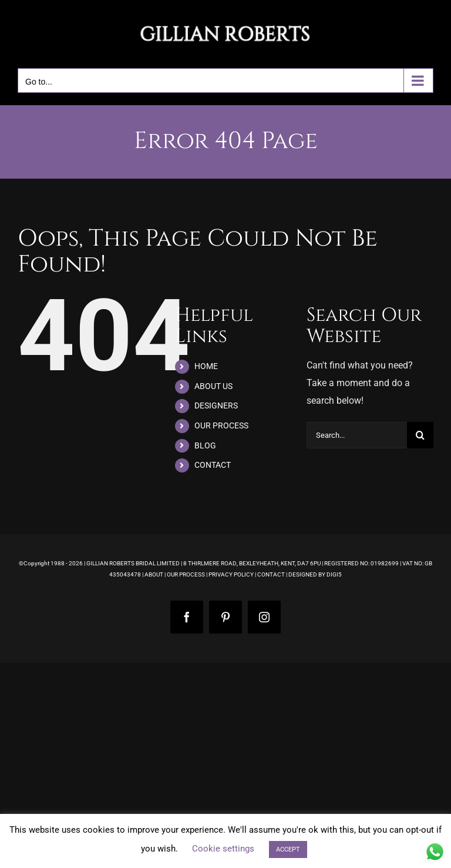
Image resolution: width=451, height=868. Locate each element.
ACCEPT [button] (288, 849)
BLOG (205, 445)
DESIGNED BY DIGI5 (315, 574)
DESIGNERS (216, 405)
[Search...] (357, 435)
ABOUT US (213, 386)
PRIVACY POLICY (231, 574)
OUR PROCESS (221, 425)
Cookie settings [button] (223, 849)
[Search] (420, 435)
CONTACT (213, 465)
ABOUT (154, 574)
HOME (206, 366)
